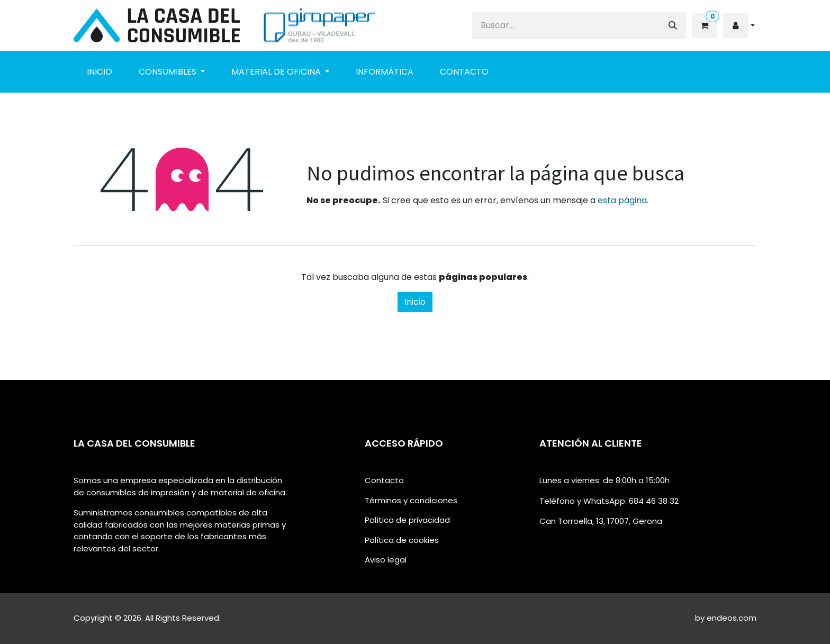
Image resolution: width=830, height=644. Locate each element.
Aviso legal (386, 560)
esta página (622, 200)
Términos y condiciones (411, 500)
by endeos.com (726, 618)
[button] (739, 25)
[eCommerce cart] (704, 25)
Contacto (384, 480)
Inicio (415, 302)
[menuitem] (100, 72)
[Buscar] (673, 26)
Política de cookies (402, 540)
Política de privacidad (407, 520)
